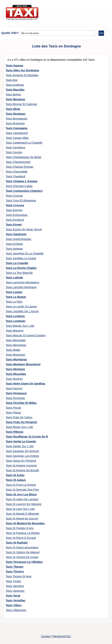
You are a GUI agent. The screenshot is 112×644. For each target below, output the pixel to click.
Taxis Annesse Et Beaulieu (22, 75)
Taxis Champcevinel (18, 162)
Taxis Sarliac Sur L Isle (20, 446)
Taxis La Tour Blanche (19, 273)
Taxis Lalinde (14, 278)
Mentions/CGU (62, 636)
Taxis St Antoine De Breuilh (22, 470)
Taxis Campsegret (17, 133)
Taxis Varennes (15, 591)
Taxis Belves (13, 94)
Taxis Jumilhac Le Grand (21, 258)
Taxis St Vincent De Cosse (22, 557)
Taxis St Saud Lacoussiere (22, 547)
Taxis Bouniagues (17, 119)
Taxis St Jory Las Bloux (21, 494)
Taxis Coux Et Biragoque (21, 200)
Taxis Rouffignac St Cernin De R (27, 437)
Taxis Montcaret (15, 355)
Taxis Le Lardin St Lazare (21, 306)
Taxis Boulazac (16, 114)
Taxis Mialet (13, 350)
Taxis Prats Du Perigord (21, 422)
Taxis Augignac (15, 85)
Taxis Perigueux (16, 393)
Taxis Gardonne (16, 234)
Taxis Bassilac (15, 90)
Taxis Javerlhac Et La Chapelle (25, 253)
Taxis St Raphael (17, 543)
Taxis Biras (13, 109)
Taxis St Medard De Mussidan (25, 523)
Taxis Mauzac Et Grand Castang (25, 335)
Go (101, 33)
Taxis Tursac (13, 581)
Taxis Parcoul (14, 388)
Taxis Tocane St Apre (19, 576)
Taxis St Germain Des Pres (22, 490)
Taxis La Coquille (17, 263)
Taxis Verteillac (16, 600)
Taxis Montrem (15, 369)
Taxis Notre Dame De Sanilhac (25, 384)
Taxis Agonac (14, 66)
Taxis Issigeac (14, 249)
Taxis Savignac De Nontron (22, 451)
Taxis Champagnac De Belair (24, 157)
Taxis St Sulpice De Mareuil (22, 552)
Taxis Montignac (16, 359)
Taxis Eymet (14, 225)
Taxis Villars (14, 605)
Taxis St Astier (15, 475)
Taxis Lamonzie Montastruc (22, 282)
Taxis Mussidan (16, 374)
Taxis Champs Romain (20, 167)
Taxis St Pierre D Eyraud (21, 538)
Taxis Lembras (15, 316)
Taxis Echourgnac (17, 215)
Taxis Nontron (14, 379)
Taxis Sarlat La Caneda (21, 441)
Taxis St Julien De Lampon (22, 499)
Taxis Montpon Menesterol (23, 364)
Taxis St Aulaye (16, 480)
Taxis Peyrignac (15, 398)
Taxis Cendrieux (15, 147)
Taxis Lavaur (14, 292)
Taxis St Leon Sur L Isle (20, 509)
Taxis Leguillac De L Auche (22, 311)
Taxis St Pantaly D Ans (20, 528)
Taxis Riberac (15, 432)
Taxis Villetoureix (16, 610)
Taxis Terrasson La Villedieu (24, 562)
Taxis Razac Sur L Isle (19, 427)
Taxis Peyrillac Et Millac (21, 403)
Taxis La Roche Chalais (21, 268)
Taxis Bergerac (15, 99)
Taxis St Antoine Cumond (21, 466)
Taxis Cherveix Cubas (19, 186)
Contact (46, 636)
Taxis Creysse (15, 205)
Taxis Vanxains (15, 586)
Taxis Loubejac (16, 321)
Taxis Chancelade (17, 172)
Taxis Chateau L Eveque (21, 181)
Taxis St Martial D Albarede (22, 514)
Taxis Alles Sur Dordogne (22, 70)
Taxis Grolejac (14, 244)
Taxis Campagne (17, 128)
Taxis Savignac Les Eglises (22, 456)
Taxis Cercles (14, 152)
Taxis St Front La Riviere (21, 485)
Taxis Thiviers (15, 572)
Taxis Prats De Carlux (19, 417)
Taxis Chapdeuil (15, 176)
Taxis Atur (12, 80)
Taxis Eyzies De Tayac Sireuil (24, 229)
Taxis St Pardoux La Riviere (23, 533)
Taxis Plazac (13, 412)
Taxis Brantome (15, 123)
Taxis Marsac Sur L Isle (20, 326)
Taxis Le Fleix (14, 302)
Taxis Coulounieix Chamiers (24, 191)
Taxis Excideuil (15, 220)
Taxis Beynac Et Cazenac (21, 104)
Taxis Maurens (15, 331)
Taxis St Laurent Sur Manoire (24, 504)
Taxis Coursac (14, 196)
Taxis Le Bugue (16, 297)
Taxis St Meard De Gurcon (22, 519)
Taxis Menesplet (16, 340)
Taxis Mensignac (16, 345)
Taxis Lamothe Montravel (21, 287)
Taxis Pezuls (13, 408)
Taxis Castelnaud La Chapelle (24, 143)
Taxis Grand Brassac (18, 239)
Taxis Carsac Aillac (17, 138)
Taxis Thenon (14, 567)
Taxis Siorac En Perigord (21, 461)
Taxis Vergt (13, 596)
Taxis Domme (14, 210)
